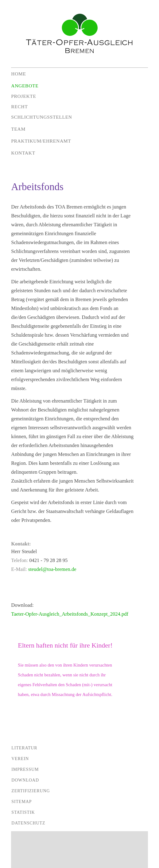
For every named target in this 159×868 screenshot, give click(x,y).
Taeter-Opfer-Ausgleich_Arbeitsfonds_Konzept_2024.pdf (70, 614)
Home (18, 74)
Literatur (24, 748)
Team (18, 129)
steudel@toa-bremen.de (52, 569)
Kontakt (23, 153)
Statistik (23, 812)
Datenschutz (28, 823)
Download (25, 780)
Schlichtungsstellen (41, 117)
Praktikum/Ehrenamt (41, 141)
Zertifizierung (31, 791)
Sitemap (21, 802)
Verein (20, 759)
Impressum (25, 769)
